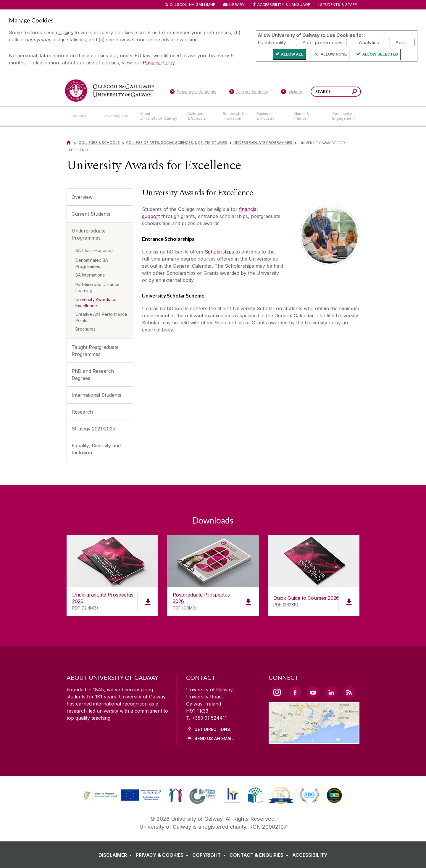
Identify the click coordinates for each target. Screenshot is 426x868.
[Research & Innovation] (235, 116)
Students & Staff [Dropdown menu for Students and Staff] (338, 5)
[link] (122, 795)
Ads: (400, 42)
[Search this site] (354, 92)
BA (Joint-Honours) (94, 250)
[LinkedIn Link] (331, 692)
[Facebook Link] (295, 692)
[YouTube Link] (313, 692)
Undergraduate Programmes (263, 143)
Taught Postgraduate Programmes (95, 351)
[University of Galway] (109, 91)
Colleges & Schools (99, 143)
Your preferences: (323, 42)
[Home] (69, 143)
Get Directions (212, 729)
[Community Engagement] (343, 116)
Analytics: (369, 42)
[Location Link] (314, 741)
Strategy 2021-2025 (93, 429)
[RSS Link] (349, 692)
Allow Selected (380, 54)
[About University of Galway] (159, 116)
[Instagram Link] (277, 692)
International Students (96, 395)
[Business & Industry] (270, 116)
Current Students (91, 214)
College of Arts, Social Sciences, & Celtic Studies (177, 143)
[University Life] (116, 116)
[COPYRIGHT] (210, 855)
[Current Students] (249, 93)
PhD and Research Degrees (93, 375)
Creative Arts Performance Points (101, 317)
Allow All (292, 54)
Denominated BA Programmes (92, 263)
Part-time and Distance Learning (97, 287)
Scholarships (219, 252)
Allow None (334, 54)
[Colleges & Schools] (200, 116)
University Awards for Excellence (96, 303)
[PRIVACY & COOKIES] (163, 855)
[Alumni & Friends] (308, 116)
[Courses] (82, 116)
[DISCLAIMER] (116, 855)
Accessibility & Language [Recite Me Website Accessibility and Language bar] (281, 5)
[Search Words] (336, 92)
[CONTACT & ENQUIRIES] (260, 855)
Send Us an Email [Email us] (214, 738)
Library (237, 5)
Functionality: (272, 42)
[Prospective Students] (193, 93)
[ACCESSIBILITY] (310, 855)
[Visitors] (292, 93)
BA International (91, 275)
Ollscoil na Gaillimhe (192, 5)
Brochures (85, 329)
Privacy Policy (159, 63)
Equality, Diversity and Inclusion (96, 449)
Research (82, 412)
